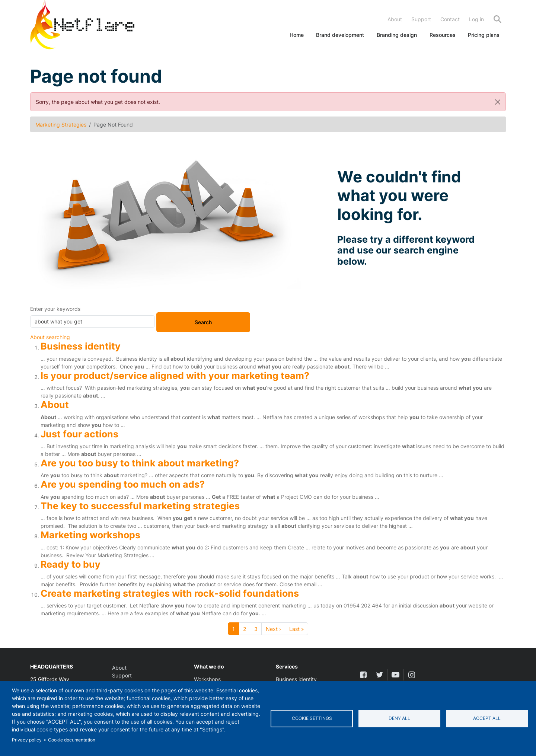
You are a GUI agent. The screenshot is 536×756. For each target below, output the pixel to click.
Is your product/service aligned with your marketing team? (175, 376)
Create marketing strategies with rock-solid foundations (170, 593)
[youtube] (395, 675)
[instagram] (411, 675)
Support (421, 19)
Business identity (81, 346)
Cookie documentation (72, 740)
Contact (450, 19)
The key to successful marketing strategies (140, 506)
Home (297, 35)
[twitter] (379, 675)
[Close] (498, 102)
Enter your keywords (55, 309)
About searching (50, 337)
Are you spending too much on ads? (123, 484)
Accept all (487, 718)
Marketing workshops (90, 535)
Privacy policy (27, 740)
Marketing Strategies (61, 125)
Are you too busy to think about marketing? (140, 463)
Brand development (340, 35)
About (395, 19)
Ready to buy (71, 564)
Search (497, 19)
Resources (443, 35)
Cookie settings (312, 718)
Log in (476, 19)
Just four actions (79, 434)
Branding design (397, 35)
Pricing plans (484, 35)
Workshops (207, 679)
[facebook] (363, 675)
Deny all (399, 718)
